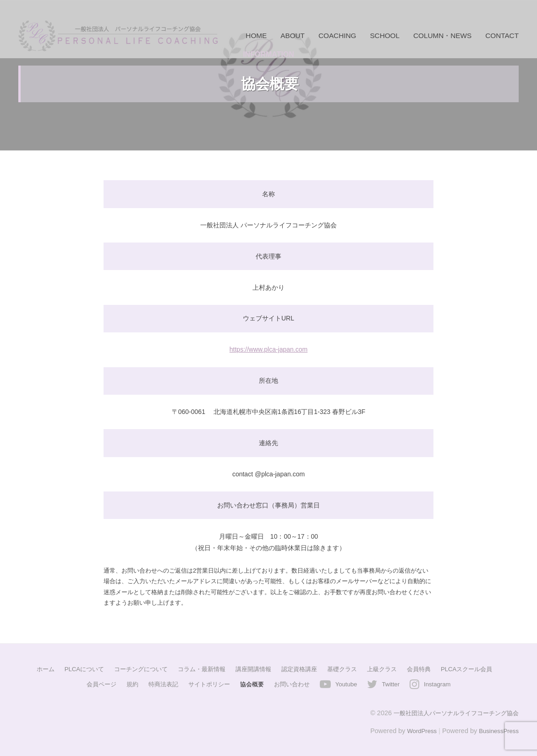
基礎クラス (347, 669)
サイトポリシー (206, 684)
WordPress (416, 730)
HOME (256, 36)
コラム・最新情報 (198, 669)
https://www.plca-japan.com (268, 349)
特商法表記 (158, 684)
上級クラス (389, 669)
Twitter (397, 684)
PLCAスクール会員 (479, 669)
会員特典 (428, 669)
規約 (125, 684)
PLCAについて (73, 669)
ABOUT (293, 36)
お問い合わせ (294, 684)
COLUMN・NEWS (442, 36)
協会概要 (252, 684)
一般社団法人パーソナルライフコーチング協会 (451, 712)
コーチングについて (133, 669)
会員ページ (93, 684)
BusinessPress (497, 730)
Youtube (351, 684)
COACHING (337, 36)
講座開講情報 (253, 669)
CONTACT (502, 36)
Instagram (446, 684)
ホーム (32, 669)
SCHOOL (385, 36)
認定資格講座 (301, 669)
